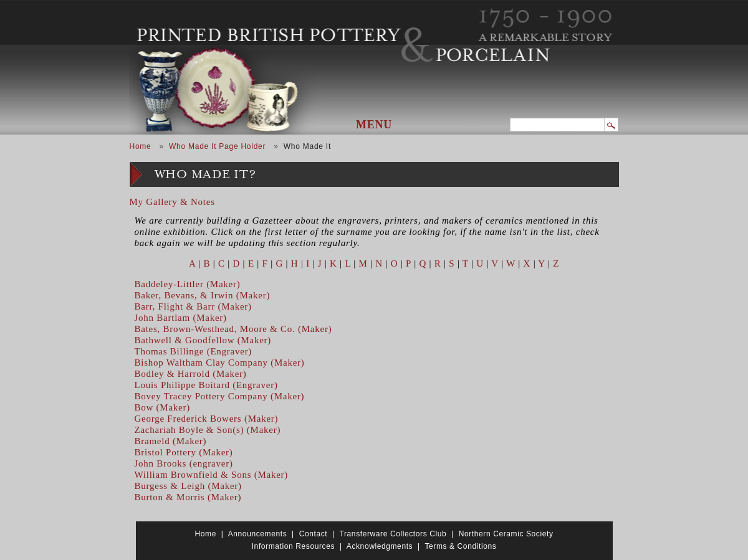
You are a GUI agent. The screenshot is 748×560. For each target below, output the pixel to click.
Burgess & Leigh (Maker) (188, 486)
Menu (374, 125)
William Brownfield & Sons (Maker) (212, 475)
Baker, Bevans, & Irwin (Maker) (203, 295)
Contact (314, 534)
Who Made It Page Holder (217, 146)
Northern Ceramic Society (506, 534)
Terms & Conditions (460, 546)
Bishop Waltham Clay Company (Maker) (220, 363)
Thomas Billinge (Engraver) (194, 351)
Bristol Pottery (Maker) (184, 452)
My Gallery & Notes (172, 202)
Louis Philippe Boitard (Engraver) (206, 385)
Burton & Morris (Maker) (188, 497)
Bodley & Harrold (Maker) (191, 374)
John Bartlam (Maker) (181, 318)
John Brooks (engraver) (184, 463)
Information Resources (293, 546)
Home (141, 146)
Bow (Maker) (162, 407)
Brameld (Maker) (171, 441)
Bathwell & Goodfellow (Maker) (203, 340)
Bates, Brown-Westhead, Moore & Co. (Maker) (233, 329)
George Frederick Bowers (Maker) (207, 419)
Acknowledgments (380, 546)
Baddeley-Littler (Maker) (188, 284)
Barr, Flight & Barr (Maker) (193, 306)
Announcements (258, 534)
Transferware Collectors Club (393, 534)
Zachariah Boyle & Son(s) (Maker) (208, 430)
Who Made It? (205, 175)
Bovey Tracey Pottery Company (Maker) (220, 396)
